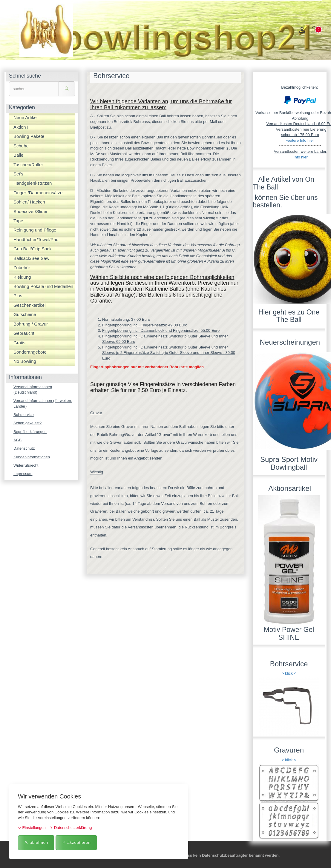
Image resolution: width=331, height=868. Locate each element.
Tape (18, 221)
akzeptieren (76, 842)
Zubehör (22, 268)
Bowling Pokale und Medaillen (43, 286)
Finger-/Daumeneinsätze (38, 193)
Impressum (23, 475)
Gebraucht (24, 333)
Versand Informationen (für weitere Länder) (43, 404)
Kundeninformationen (32, 458)
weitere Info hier (300, 140)
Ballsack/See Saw (31, 258)
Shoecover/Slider (30, 211)
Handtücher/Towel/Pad (36, 239)
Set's (18, 174)
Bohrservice (24, 415)
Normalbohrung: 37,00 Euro (126, 319)
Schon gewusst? (28, 423)
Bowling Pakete (29, 136)
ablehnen (36, 842)
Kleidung (22, 277)
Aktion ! (21, 127)
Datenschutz (24, 449)
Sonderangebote (30, 352)
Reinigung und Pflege (35, 230)
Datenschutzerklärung (71, 828)
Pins (18, 296)
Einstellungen (32, 828)
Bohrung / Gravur (31, 324)
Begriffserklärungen (30, 432)
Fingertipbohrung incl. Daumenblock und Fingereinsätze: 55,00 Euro (161, 330)
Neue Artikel (26, 117)
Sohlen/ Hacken (29, 202)
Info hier (301, 157)
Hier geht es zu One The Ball (289, 316)
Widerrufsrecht (26, 466)
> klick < (289, 673)
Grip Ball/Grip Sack (33, 249)
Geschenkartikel (30, 305)
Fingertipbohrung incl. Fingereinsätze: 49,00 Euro (145, 325)
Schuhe (21, 146)
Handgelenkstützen (33, 183)
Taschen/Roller (28, 165)
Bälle (18, 155)
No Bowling (25, 361)
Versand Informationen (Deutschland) (33, 390)
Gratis (19, 343)
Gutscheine (25, 314)
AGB (17, 440)
